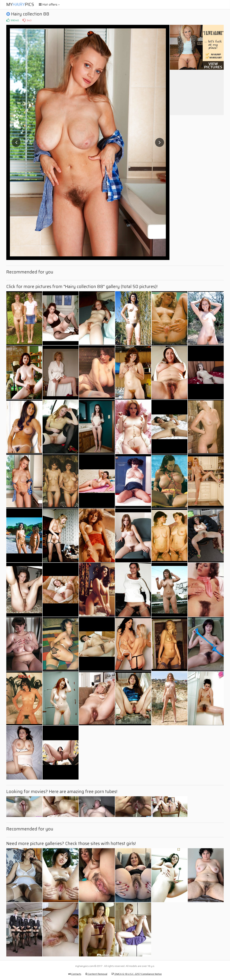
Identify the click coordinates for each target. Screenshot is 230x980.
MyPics (20, 4)
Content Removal (96, 974)
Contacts (75, 974)
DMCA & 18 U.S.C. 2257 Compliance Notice (137, 974)
